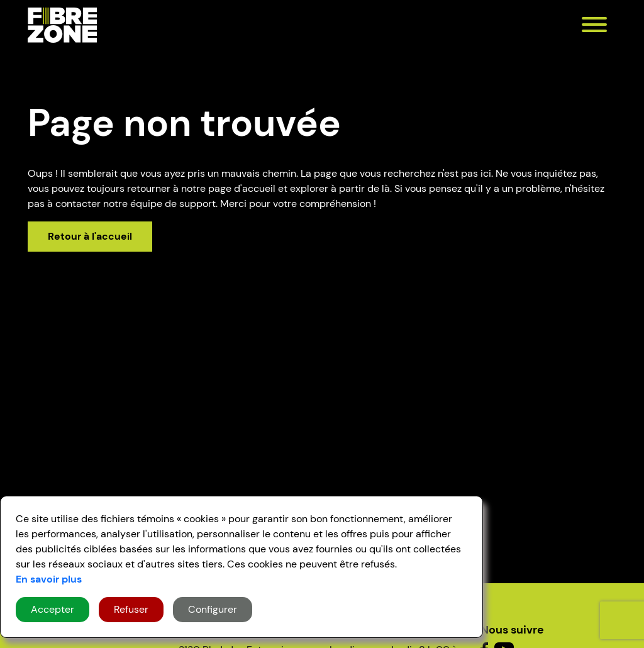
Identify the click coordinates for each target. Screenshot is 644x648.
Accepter (53, 609)
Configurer (213, 609)
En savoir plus (49, 579)
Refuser (131, 609)
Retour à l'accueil (90, 236)
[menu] (594, 27)
